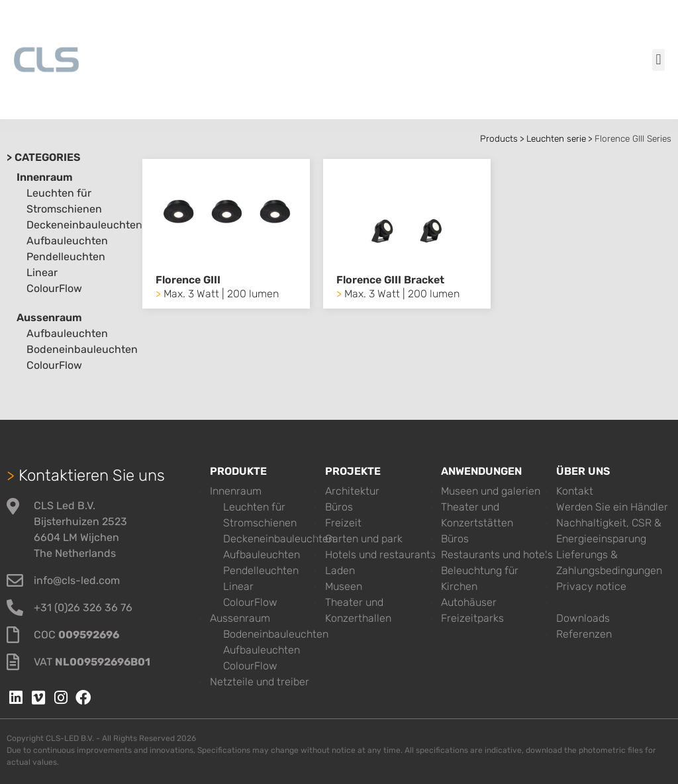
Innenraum (45, 177)
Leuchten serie (556, 138)
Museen (344, 586)
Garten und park (364, 539)
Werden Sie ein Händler (612, 507)
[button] (658, 60)
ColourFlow (54, 288)
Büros (339, 507)
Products (499, 138)
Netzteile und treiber (260, 682)
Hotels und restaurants (380, 555)
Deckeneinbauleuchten (84, 225)
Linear (42, 272)
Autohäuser (469, 602)
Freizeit (343, 523)
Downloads (583, 618)
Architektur (352, 491)
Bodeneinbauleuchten (82, 349)
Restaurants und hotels (497, 555)
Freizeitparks (472, 618)
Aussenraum (49, 318)
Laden (340, 570)
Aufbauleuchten (67, 241)
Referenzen (584, 634)
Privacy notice (591, 586)
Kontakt (575, 491)
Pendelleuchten (66, 257)
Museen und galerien (491, 491)
